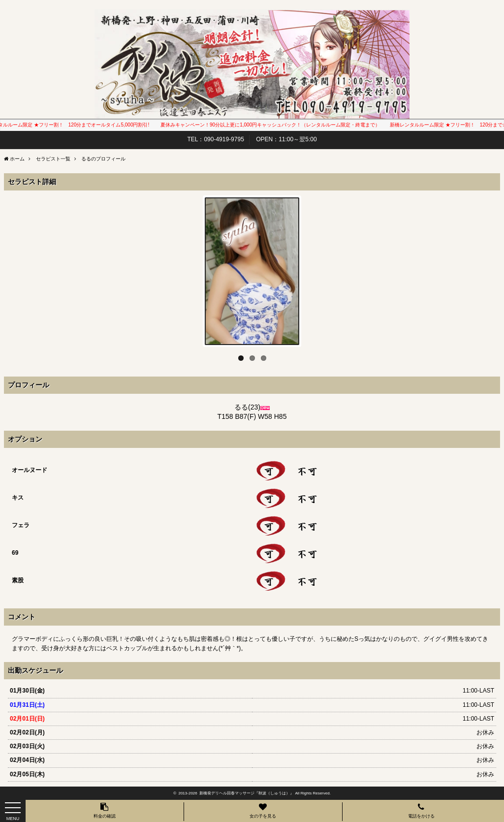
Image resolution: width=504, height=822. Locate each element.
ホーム (17, 159)
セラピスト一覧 (53, 159)
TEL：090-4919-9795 (215, 139)
